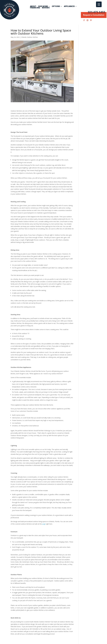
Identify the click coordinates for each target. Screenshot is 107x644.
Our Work (43, 6)
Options (56, 6)
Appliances (69, 6)
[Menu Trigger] (99, 4)
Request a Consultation (94, 15)
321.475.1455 (96, 12)
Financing (35, 8)
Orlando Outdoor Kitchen (30, 37)
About (33, 6)
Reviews (46, 8)
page (44, 524)
